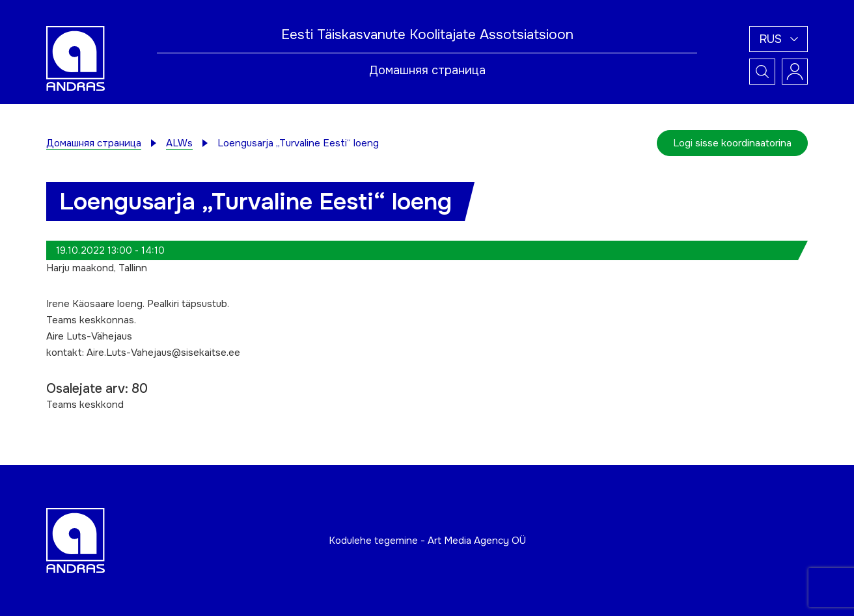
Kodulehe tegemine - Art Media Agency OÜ (427, 541)
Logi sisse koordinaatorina (732, 143)
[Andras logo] (76, 58)
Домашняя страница (427, 70)
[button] (778, 39)
